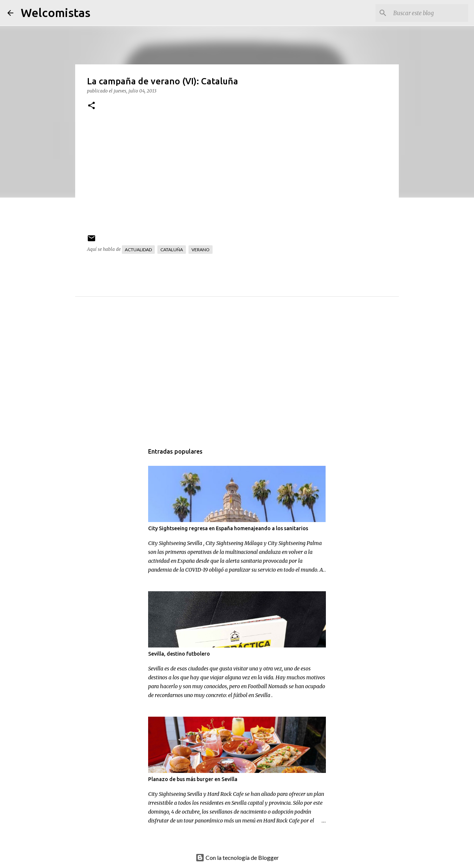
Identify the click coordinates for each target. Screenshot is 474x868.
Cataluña (172, 250)
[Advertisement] (252, 378)
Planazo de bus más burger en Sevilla (193, 779)
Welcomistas (56, 13)
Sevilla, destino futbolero (179, 654)
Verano (201, 250)
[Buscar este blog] (429, 13)
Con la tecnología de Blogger (237, 857)
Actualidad (138, 250)
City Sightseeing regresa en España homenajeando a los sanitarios (228, 528)
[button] (91, 106)
